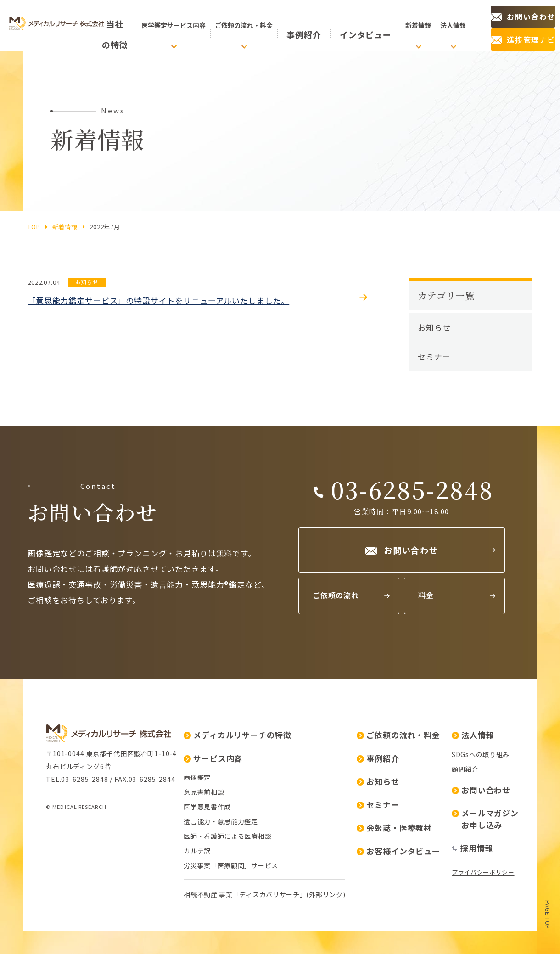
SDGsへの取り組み (343, 846)
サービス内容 (75, 850)
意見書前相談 (66, 883)
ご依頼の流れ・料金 (261, 826)
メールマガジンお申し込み (347, 910)
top (34, 227)
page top (548, 912)
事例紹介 (323, 25)
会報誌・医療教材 (257, 919)
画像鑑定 (59, 869)
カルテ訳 (59, 942)
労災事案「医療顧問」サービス (93, 957)
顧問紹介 (328, 860)
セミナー (434, 356)
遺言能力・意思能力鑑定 (83, 913)
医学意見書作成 (70, 898)
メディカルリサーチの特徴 (100, 826)
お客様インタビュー (261, 942)
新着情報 (65, 227)
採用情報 (335, 939)
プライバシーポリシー (345, 963)
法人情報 (335, 826)
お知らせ (434, 327)
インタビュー (364, 25)
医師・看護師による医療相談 (90, 927)
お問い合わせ (343, 881)
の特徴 (131, 25)
